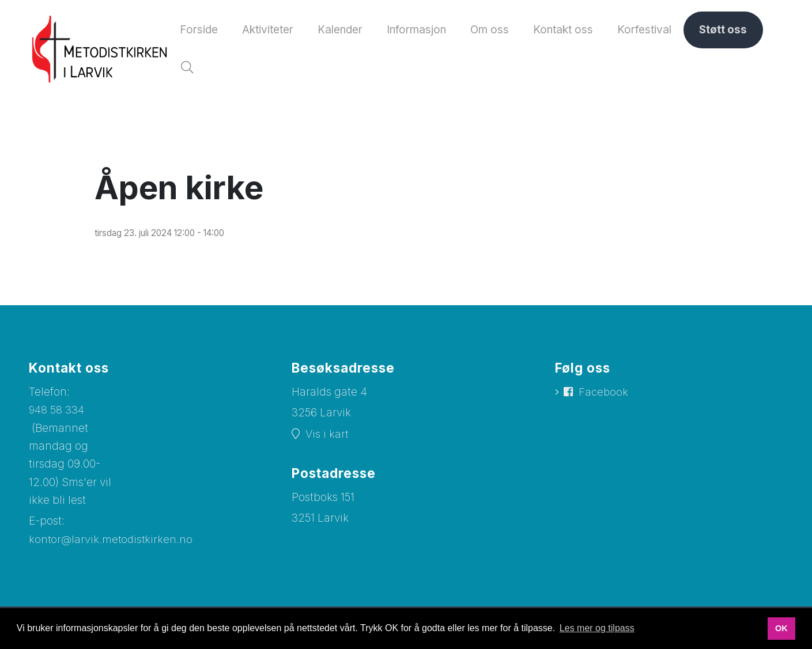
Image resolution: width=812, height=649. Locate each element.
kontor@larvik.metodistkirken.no (112, 544)
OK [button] (781, 628)
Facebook (604, 396)
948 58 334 (57, 414)
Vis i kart (327, 438)
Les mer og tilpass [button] (597, 628)
